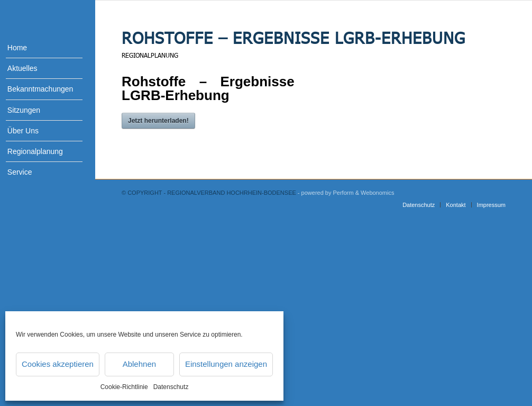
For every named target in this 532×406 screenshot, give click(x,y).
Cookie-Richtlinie (124, 387)
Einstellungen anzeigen (226, 364)
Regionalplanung (150, 55)
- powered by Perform (326, 193)
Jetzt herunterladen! (158, 121)
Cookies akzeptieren (58, 364)
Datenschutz (171, 387)
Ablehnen (139, 364)
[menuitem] (37, 48)
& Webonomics (375, 193)
